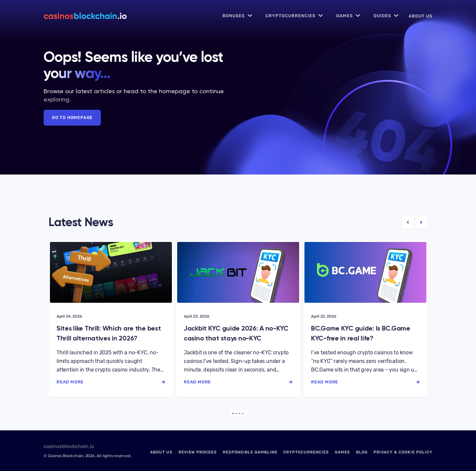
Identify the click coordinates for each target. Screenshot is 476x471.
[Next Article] (421, 222)
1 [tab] (233, 413)
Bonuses (234, 16)
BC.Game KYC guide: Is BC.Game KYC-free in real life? (361, 333)
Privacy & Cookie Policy (403, 452)
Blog (362, 452)
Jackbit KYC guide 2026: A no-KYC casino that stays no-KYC (236, 333)
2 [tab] (236, 413)
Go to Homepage (72, 118)
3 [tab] (240, 413)
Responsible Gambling (250, 452)
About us (420, 16)
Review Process (198, 452)
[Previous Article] (408, 222)
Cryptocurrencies (290, 16)
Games (344, 16)
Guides (382, 16)
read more (111, 382)
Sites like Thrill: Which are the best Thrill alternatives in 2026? (109, 333)
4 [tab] (243, 413)
